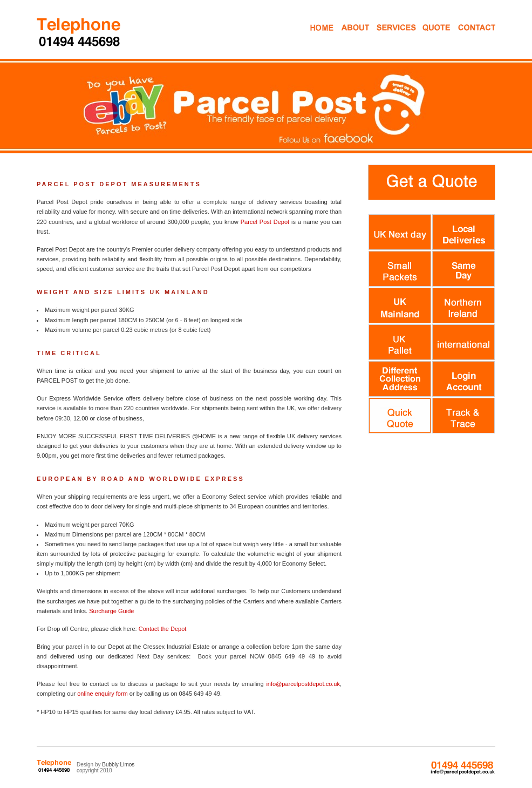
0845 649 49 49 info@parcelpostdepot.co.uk (462, 768)
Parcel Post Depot (265, 222)
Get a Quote (429, 37)
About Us (354, 37)
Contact (467, 37)
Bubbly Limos (118, 765)
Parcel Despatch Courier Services (80, 32)
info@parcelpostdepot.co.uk (303, 684)
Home (321, 37)
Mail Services (387, 37)
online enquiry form (103, 694)
